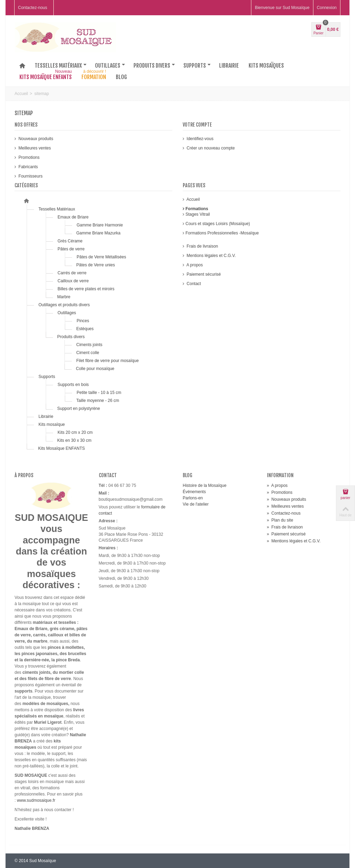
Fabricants (28, 167)
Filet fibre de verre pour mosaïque (107, 361)
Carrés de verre (73, 273)
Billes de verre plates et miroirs (86, 289)
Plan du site (280, 520)
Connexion (327, 8)
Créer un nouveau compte (210, 148)
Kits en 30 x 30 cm (74, 440)
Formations (197, 209)
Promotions (28, 157)
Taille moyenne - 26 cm (98, 401)
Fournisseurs (30, 176)
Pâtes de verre (71, 249)
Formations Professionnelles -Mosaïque (222, 233)
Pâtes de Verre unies (96, 265)
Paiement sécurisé (203, 274)
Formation (94, 76)
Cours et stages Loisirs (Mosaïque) (218, 224)
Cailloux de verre (73, 281)
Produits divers (154, 66)
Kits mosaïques (266, 66)
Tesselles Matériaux (57, 209)
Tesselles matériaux (61, 66)
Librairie (229, 66)
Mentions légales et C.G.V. (211, 256)
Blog (121, 77)
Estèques (85, 329)
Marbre (64, 297)
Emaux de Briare (73, 217)
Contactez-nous (33, 8)
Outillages (110, 66)
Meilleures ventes (34, 148)
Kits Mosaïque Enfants (46, 76)
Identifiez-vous (200, 139)
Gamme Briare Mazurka (98, 233)
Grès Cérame (71, 241)
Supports (197, 66)
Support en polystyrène (79, 409)
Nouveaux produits (35, 139)
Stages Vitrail (198, 214)
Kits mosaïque (52, 424)
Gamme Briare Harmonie (100, 225)
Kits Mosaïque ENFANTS (62, 448)
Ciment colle (88, 353)
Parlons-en (193, 498)
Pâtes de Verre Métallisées (101, 257)
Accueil (21, 94)
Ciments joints (90, 345)
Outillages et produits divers (64, 305)
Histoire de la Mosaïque (205, 485)
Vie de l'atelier (196, 504)
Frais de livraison (202, 246)
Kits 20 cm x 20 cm (75, 432)
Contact (193, 284)
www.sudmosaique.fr (36, 800)
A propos (194, 265)
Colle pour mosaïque (95, 369)
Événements (194, 492)
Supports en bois (73, 385)
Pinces (83, 321)
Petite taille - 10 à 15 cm (99, 393)
